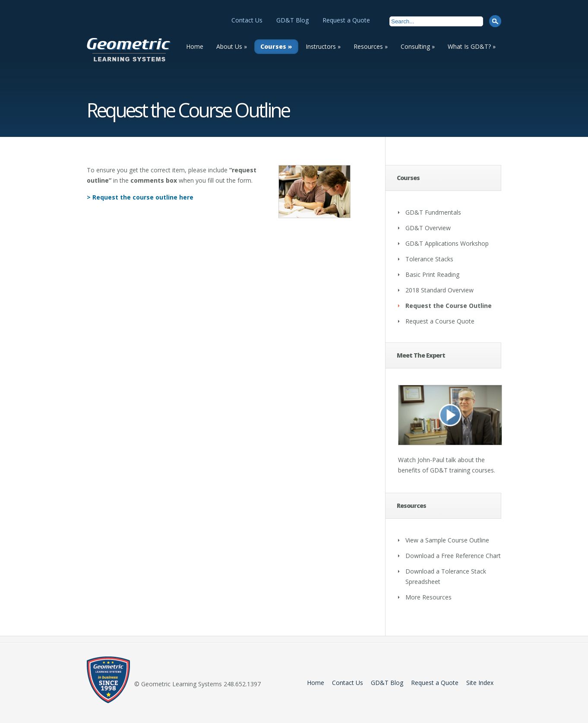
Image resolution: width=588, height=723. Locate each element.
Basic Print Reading (432, 274)
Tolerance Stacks (429, 259)
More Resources (428, 597)
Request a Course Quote (440, 321)
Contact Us (247, 20)
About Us (232, 46)
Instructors (323, 46)
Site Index (480, 683)
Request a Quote (346, 20)
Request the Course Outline (449, 306)
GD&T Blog (292, 20)
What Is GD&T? (472, 46)
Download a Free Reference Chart (453, 556)
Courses (276, 46)
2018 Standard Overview (439, 290)
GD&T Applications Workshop (447, 243)
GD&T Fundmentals (433, 212)
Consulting (418, 46)
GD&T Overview (428, 228)
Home (195, 46)
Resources (371, 46)
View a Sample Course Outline (447, 540)
